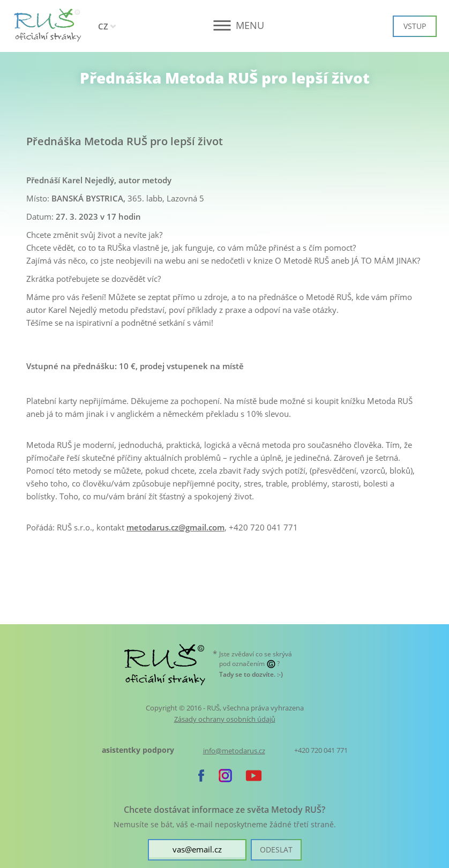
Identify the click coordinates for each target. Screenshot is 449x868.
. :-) (251, 674)
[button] (225, 25)
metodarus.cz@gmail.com (175, 527)
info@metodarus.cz (234, 751)
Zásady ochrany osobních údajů (225, 719)
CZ (103, 26)
